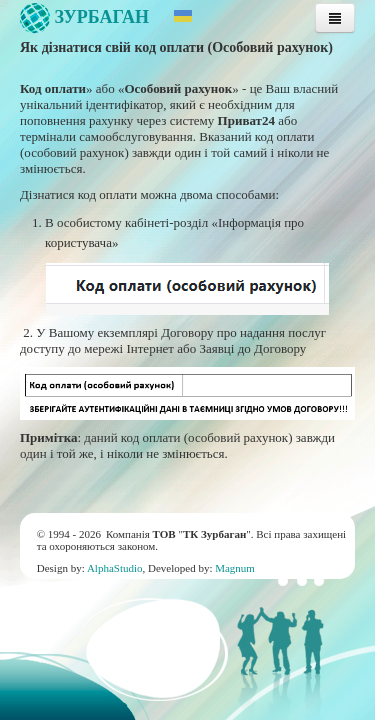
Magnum (235, 568)
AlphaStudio (115, 568)
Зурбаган (84, 17)
